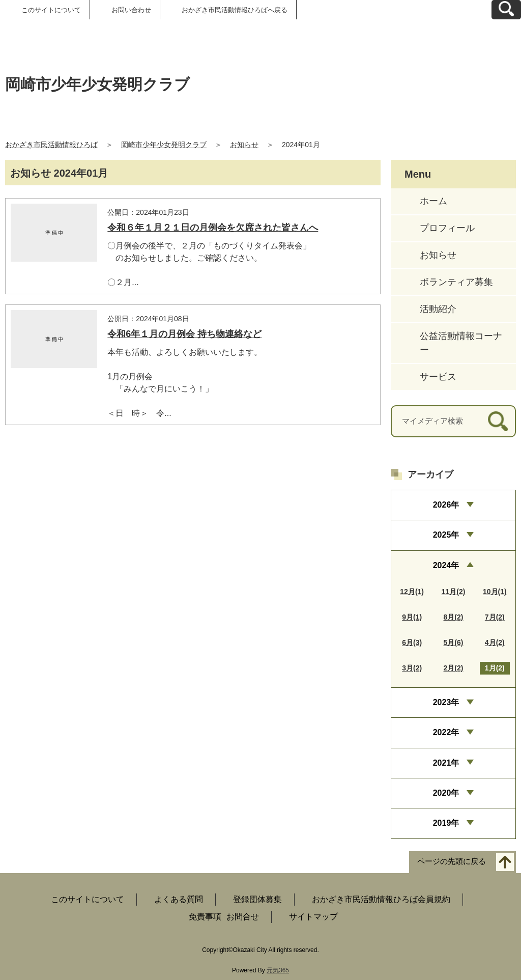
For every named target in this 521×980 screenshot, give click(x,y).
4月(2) (495, 642)
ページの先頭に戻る (452, 861)
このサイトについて (51, 10)
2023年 (446, 702)
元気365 (278, 970)
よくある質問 (179, 899)
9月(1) (412, 617)
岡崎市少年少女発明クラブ (164, 145)
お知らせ (244, 145)
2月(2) (454, 668)
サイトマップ (313, 917)
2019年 (446, 823)
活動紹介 (438, 309)
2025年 (446, 535)
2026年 (446, 505)
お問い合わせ (131, 10)
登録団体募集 (257, 899)
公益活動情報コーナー (461, 343)
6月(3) (412, 642)
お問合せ (243, 917)
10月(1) (495, 592)
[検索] (498, 421)
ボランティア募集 (456, 282)
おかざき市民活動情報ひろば (51, 145)
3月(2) (412, 668)
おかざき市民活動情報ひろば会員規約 (381, 899)
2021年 (446, 763)
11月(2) (454, 592)
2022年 (446, 732)
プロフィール (447, 228)
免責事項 (205, 917)
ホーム (433, 201)
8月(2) (454, 617)
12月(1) (412, 592)
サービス (438, 377)
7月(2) (495, 617)
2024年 (446, 565)
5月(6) (454, 642)
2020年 (446, 793)
